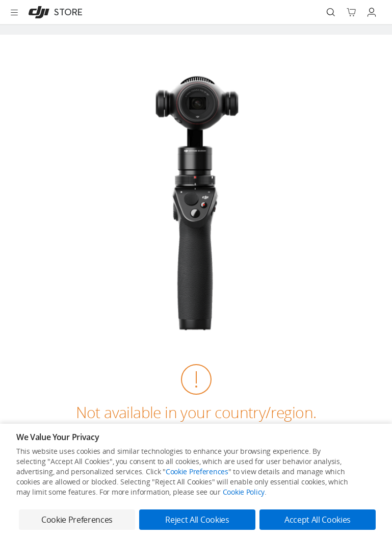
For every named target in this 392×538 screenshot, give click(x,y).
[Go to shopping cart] (351, 12)
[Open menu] (14, 12)
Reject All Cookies (197, 520)
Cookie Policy (244, 492)
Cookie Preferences (197, 471)
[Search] (331, 12)
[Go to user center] (372, 12)
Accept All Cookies (318, 520)
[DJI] (53, 12)
